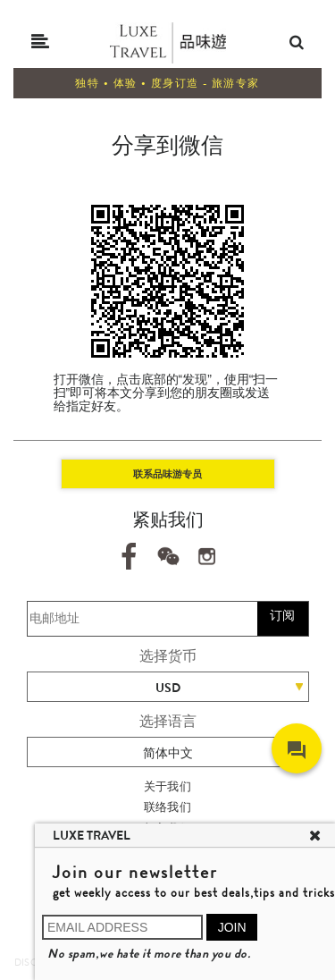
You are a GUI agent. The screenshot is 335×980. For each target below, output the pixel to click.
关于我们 (168, 786)
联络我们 (168, 807)
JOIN (232, 927)
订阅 (282, 615)
